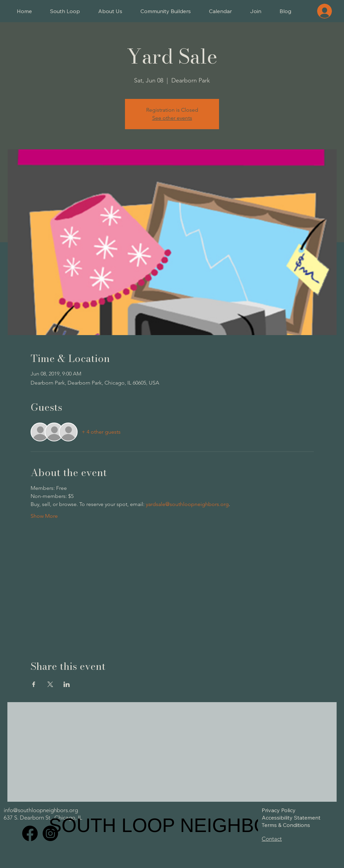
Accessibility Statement (291, 818)
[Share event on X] (50, 684)
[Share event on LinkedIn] (67, 684)
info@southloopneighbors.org (41, 810)
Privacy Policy (279, 810)
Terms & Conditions (286, 825)
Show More (44, 516)
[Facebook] (30, 833)
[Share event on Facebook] (34, 684)
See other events (172, 118)
